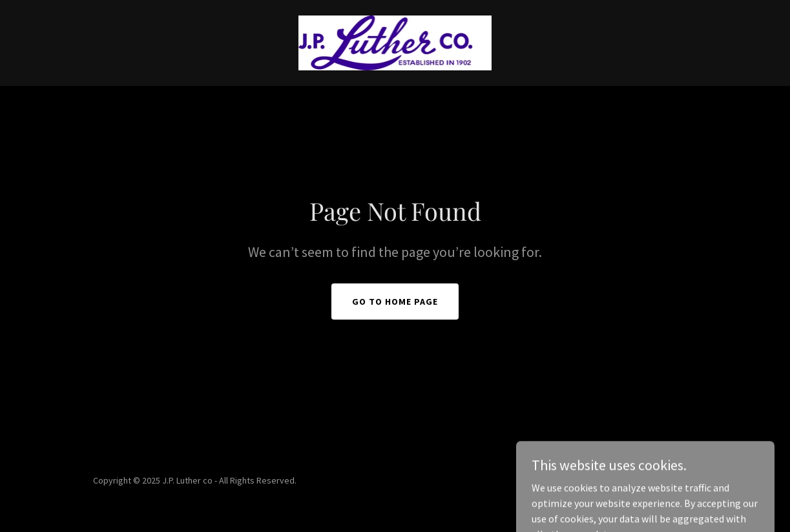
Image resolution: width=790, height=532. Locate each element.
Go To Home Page (395, 302)
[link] (395, 41)
